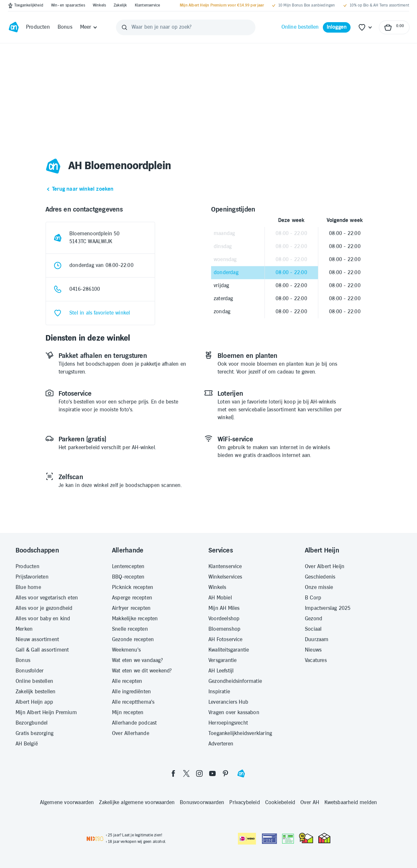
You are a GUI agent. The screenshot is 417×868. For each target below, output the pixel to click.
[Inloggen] (337, 27)
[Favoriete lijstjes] (366, 27)
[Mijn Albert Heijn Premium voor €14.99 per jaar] (222, 6)
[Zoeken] (124, 27)
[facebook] (173, 773)
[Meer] (89, 27)
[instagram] (199, 773)
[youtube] (212, 773)
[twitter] (186, 773)
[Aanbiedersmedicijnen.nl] (288, 839)
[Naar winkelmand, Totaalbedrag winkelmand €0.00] (394, 27)
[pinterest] (225, 773)
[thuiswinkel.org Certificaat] (306, 838)
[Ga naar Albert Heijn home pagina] (14, 27)
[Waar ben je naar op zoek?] (186, 27)
